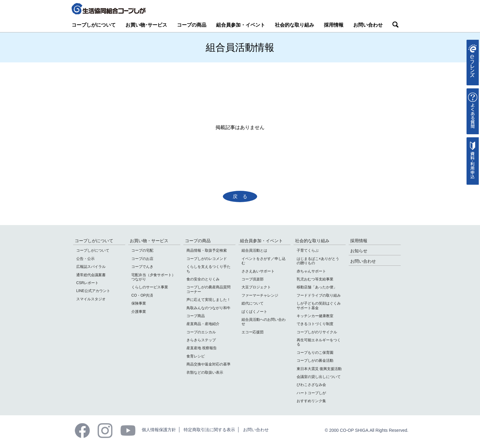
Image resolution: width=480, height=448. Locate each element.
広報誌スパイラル (91, 267)
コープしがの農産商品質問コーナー (208, 289)
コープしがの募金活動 (315, 361)
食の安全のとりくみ (203, 279)
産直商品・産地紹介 (203, 324)
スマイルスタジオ (91, 299)
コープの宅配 (142, 250)
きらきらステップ (201, 340)
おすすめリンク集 (311, 401)
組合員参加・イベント (241, 25)
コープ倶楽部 (253, 279)
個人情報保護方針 (159, 430)
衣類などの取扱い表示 (205, 372)
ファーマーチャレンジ (260, 295)
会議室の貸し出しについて (319, 377)
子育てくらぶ (308, 250)
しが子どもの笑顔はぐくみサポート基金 (319, 305)
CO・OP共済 (142, 295)
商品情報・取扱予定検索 (207, 250)
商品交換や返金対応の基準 (208, 364)
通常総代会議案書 (91, 275)
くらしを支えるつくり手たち (208, 269)
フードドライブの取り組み (319, 295)
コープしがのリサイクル (317, 332)
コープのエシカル (201, 332)
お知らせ (359, 251)
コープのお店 (142, 259)
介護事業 (139, 312)
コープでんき (142, 267)
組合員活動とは (254, 250)
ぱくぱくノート (254, 312)
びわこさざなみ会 (311, 385)
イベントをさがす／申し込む (264, 261)
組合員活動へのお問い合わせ (264, 322)
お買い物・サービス (149, 241)
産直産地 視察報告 (202, 348)
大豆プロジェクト (256, 287)
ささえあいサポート (258, 271)
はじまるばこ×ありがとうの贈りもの (318, 261)
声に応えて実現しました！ (208, 300)
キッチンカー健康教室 (315, 316)
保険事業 (139, 303)
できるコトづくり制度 (315, 324)
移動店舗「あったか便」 (317, 287)
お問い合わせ (368, 25)
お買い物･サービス (146, 25)
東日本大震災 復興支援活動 (319, 369)
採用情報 (334, 25)
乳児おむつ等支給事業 (315, 279)
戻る (242, 196)
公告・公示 (85, 259)
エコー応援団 (253, 332)
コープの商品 (192, 25)
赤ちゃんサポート (311, 271)
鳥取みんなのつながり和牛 (208, 308)
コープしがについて (94, 25)
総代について (253, 303)
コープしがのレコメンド (207, 259)
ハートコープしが (311, 393)
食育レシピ (196, 356)
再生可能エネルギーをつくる (319, 342)
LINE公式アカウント (93, 291)
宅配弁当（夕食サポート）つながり (153, 277)
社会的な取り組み (294, 25)
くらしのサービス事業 (150, 287)
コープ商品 (196, 316)
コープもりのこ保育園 (315, 353)
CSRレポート (87, 283)
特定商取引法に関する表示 (209, 430)
